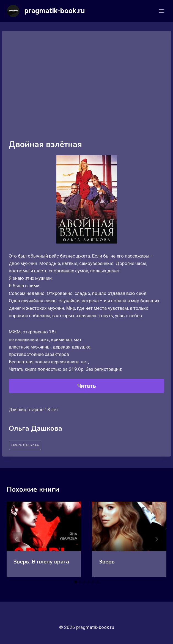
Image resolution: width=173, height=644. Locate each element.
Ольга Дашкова (25, 445)
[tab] (76, 582)
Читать (87, 386)
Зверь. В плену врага (41, 562)
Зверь (107, 562)
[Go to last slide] (17, 539)
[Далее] (156, 539)
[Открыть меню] (161, 11)
